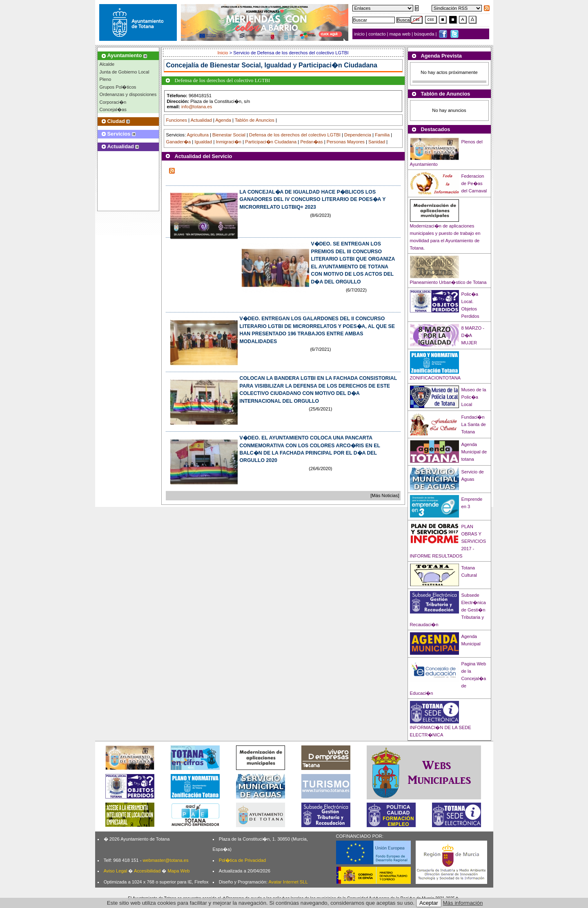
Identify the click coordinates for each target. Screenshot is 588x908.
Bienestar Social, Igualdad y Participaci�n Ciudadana (294, 65)
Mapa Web (178, 871)
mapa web (401, 34)
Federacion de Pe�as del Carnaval (474, 183)
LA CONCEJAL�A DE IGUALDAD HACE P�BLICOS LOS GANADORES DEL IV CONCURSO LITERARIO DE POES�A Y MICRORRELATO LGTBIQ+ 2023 (313, 200)
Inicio (223, 53)
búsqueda (425, 34)
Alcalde (107, 64)
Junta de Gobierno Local (125, 72)
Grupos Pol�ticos (118, 87)
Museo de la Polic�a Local (474, 397)
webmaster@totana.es (165, 860)
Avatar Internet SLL (288, 882)
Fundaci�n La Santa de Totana (474, 424)
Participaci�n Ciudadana (271, 142)
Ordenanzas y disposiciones (128, 94)
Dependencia (358, 135)
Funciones (177, 120)
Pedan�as (311, 142)
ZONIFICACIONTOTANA (435, 378)
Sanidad (377, 142)
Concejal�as (113, 109)
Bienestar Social (229, 135)
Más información (463, 903)
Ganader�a (179, 142)
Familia (382, 135)
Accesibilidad (147, 871)
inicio (360, 34)
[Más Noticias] (385, 495)
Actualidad (201, 120)
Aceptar (429, 903)
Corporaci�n (113, 102)
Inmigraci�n (228, 142)
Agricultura (197, 135)
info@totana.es (197, 107)
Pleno (106, 79)
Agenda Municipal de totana (474, 452)
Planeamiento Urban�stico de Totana (448, 282)
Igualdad (203, 142)
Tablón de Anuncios (255, 120)
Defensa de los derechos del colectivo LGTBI (295, 135)
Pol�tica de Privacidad (242, 860)
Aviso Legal (116, 871)
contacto (377, 34)
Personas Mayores (346, 142)
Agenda (223, 120)
